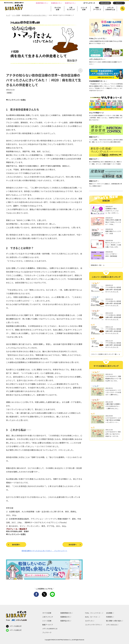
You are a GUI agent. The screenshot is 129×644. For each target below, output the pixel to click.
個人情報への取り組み (114, 621)
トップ (8, 15)
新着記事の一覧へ (97, 265)
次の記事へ (73, 545)
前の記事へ (16, 545)
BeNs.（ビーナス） (92, 617)
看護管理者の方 (41, 3)
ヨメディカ (89, 621)
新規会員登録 (105, 3)
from (16, 620)
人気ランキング (71, 9)
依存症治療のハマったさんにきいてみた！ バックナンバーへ (44, 551)
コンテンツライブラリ (93, 625)
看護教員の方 (56, 3)
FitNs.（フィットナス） (93, 613)
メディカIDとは (111, 625)
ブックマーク (90, 3)
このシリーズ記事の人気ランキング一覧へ (104, 354)
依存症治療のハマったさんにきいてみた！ (34, 15)
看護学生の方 (69, 3)
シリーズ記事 (84, 9)
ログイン (119, 3)
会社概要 (109, 613)
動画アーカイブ (97, 9)
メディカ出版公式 (14, 626)
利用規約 (109, 617)
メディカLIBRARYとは (110, 9)
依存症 (9, 93)
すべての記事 (58, 9)
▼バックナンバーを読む (16, 100)
